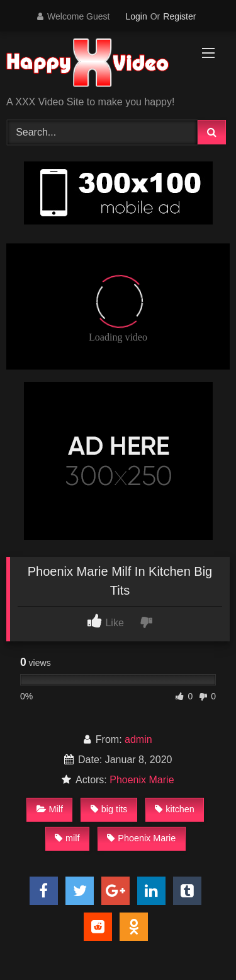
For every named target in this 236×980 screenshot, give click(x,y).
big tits (109, 809)
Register (179, 16)
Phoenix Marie (142, 780)
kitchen (175, 809)
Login (136, 16)
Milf (50, 809)
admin (138, 739)
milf (67, 838)
